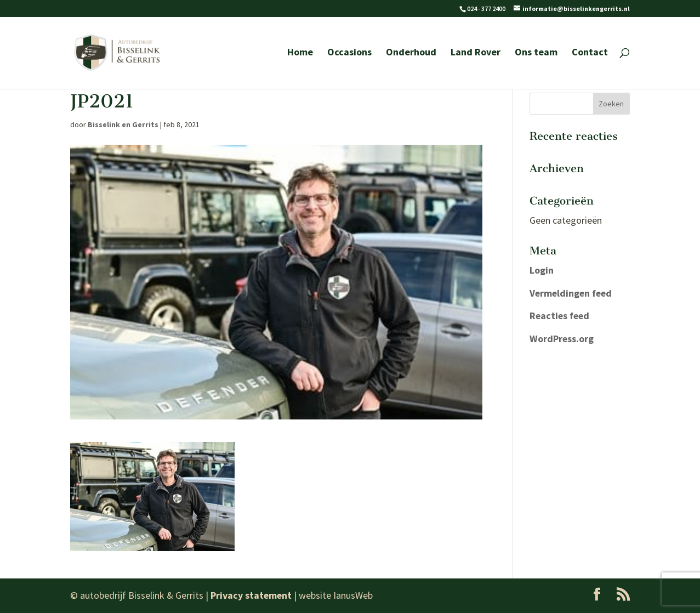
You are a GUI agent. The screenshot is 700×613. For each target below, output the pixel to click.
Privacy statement (252, 595)
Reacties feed (560, 316)
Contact (590, 54)
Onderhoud (411, 54)
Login (542, 270)
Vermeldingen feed (572, 293)
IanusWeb (354, 595)
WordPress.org (562, 339)
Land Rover (476, 54)
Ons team (536, 54)
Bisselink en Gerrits (123, 124)
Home (300, 54)
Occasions (349, 54)
